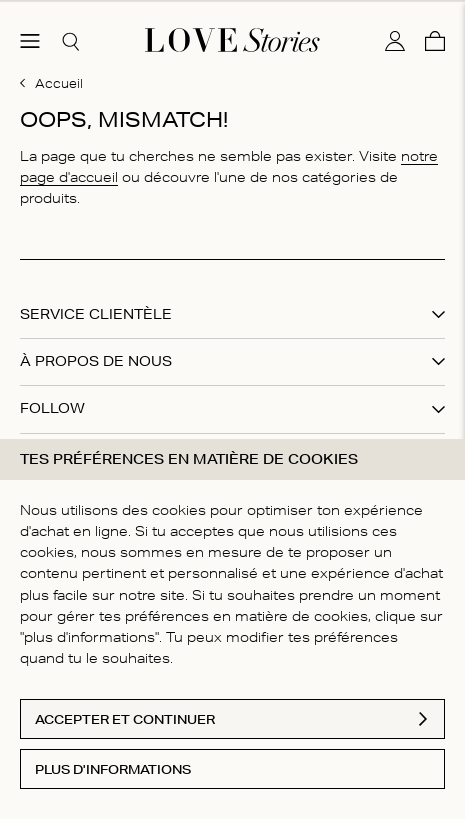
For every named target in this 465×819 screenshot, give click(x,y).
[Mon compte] (395, 33)
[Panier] (435, 33)
